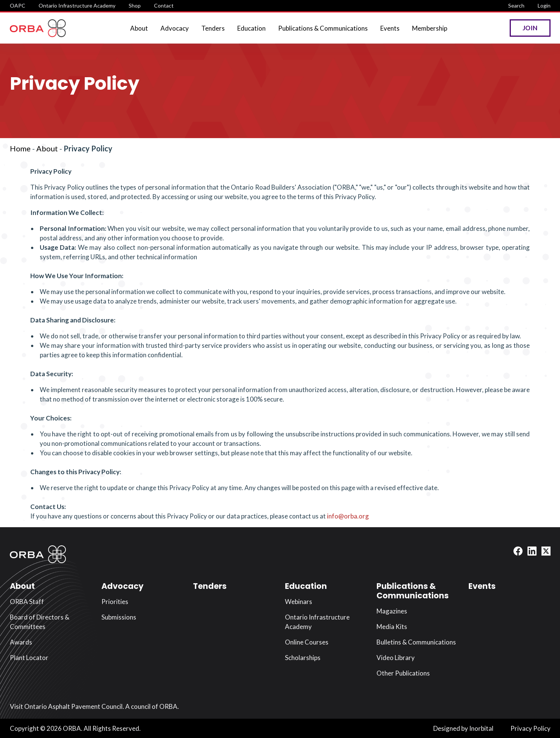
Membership (430, 28)
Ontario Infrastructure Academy (77, 5)
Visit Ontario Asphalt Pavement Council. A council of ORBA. (94, 706)
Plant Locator (29, 658)
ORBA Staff (27, 602)
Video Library (396, 658)
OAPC (18, 5)
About (139, 28)
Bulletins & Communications (416, 642)
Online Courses (307, 642)
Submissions (119, 617)
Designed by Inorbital (463, 728)
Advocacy (175, 28)
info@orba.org (348, 516)
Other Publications (403, 673)
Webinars (299, 602)
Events (390, 28)
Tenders (213, 28)
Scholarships (303, 658)
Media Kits (392, 627)
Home (20, 148)
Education (251, 28)
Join (530, 28)
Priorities (115, 602)
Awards (21, 642)
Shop (135, 5)
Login (544, 5)
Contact (164, 5)
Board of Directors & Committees (40, 622)
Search (516, 5)
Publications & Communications (323, 28)
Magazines (392, 611)
